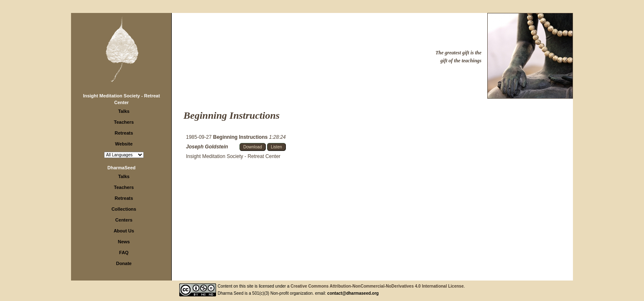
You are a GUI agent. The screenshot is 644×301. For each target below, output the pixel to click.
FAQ (124, 253)
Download (252, 147)
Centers (124, 220)
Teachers (124, 122)
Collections (124, 209)
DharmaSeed (121, 168)
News (124, 242)
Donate (124, 263)
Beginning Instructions (241, 137)
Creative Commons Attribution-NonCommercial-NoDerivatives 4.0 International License (377, 286)
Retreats (124, 133)
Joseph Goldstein (207, 147)
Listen (276, 147)
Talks (124, 111)
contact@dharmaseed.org (353, 293)
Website (124, 144)
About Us (124, 231)
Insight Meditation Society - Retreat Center (233, 156)
